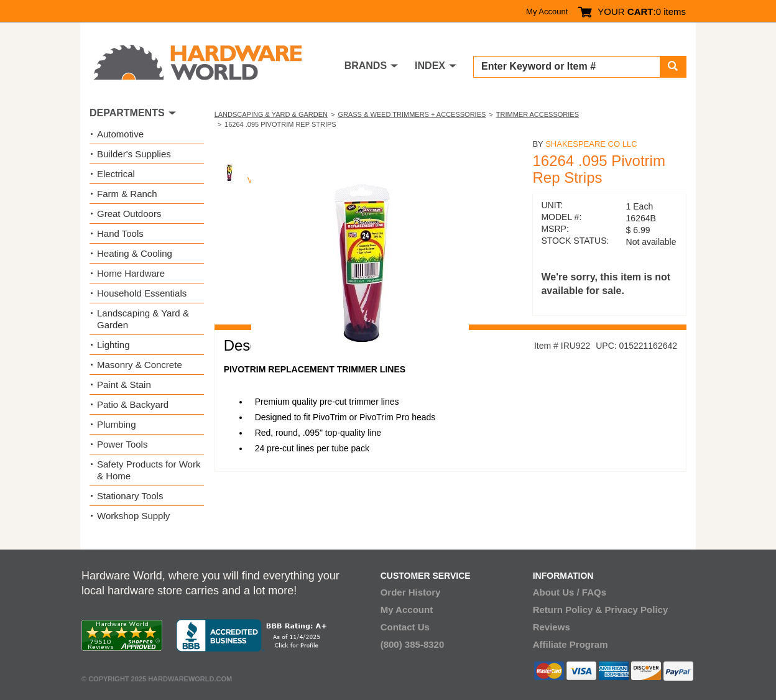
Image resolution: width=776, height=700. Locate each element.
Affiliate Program (570, 644)
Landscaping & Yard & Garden (271, 114)
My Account (547, 12)
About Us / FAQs (570, 592)
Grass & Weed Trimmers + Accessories (412, 114)
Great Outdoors (129, 214)
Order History (411, 592)
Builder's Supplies (134, 154)
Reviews (552, 627)
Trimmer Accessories (538, 114)
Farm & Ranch (127, 194)
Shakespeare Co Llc (591, 144)
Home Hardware (131, 273)
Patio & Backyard (133, 404)
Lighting (113, 345)
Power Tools (122, 444)
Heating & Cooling (135, 253)
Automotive (120, 134)
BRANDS (366, 66)
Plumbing (117, 424)
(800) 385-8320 (413, 644)
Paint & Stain (124, 385)
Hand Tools (120, 233)
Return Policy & (568, 610)
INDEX (430, 66)
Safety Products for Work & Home (149, 470)
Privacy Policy (637, 610)
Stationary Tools (130, 496)
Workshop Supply (133, 516)
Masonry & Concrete (140, 365)
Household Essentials (142, 293)
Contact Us (405, 627)
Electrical (116, 174)
